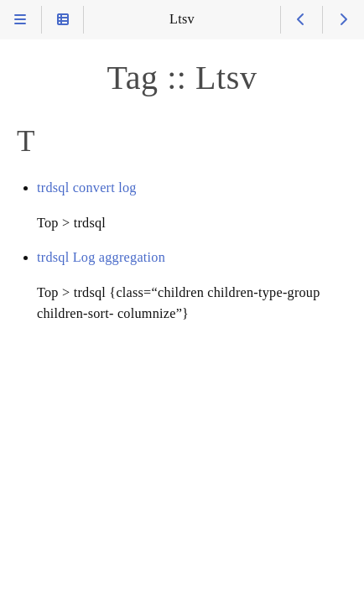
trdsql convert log (87, 188)
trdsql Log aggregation (101, 258)
